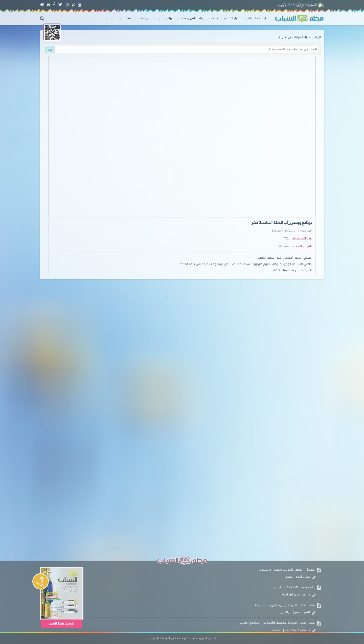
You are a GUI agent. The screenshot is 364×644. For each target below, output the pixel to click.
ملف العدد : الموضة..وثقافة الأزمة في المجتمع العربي (204, 626)
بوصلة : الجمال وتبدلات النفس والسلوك (204, 573)
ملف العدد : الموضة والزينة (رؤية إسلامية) (204, 609)
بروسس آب (284, 37)
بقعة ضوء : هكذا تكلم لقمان (204, 591)
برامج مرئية (301, 37)
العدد (41, 582)
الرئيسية (316, 37)
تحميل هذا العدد (62, 624)
